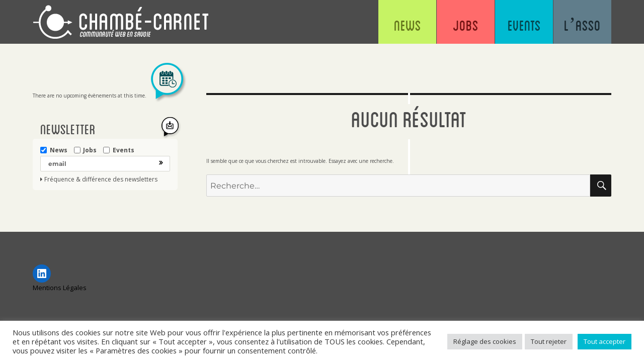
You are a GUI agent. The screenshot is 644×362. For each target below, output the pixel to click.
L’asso (582, 25)
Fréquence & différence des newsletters (101, 179)
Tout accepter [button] (605, 341)
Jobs (466, 25)
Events (524, 25)
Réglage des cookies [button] (485, 341)
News (408, 25)
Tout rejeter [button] (549, 341)
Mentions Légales (60, 288)
